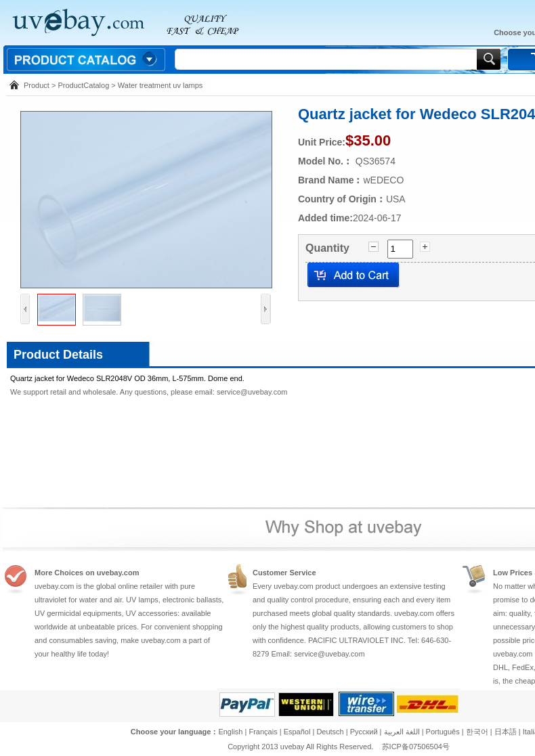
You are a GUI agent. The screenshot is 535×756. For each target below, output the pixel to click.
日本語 (506, 732)
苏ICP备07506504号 (416, 747)
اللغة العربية (401, 732)
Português (443, 732)
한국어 (477, 732)
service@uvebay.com (252, 392)
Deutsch (330, 732)
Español (297, 732)
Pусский (364, 732)
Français (263, 732)
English (230, 732)
